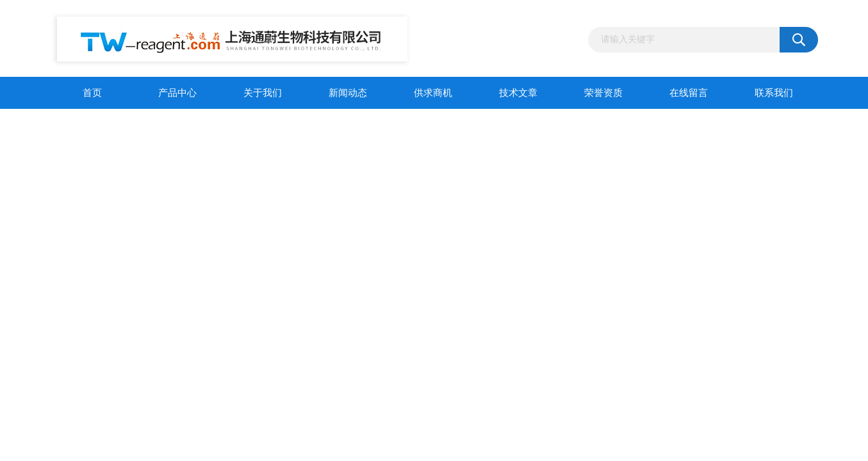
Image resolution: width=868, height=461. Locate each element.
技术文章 (518, 93)
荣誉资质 (603, 93)
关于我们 (263, 93)
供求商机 (433, 93)
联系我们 (774, 93)
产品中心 (177, 93)
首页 (92, 93)
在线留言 (689, 93)
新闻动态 (348, 93)
